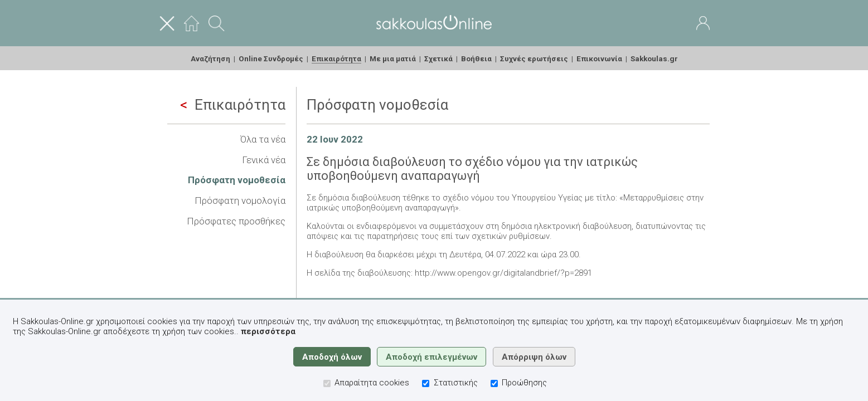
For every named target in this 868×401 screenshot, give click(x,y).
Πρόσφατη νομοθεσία (237, 180)
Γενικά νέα (264, 160)
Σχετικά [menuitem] (438, 58)
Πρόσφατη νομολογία (240, 200)
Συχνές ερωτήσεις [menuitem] (534, 58)
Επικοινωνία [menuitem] (599, 58)
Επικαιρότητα (233, 105)
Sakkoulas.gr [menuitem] (654, 58)
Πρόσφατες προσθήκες (236, 221)
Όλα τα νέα (263, 139)
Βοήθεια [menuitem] (476, 58)
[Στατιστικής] (426, 383)
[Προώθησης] (494, 383)
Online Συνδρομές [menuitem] (271, 58)
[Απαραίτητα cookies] (327, 383)
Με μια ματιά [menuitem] (393, 58)
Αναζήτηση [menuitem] (210, 58)
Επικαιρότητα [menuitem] (336, 58)
